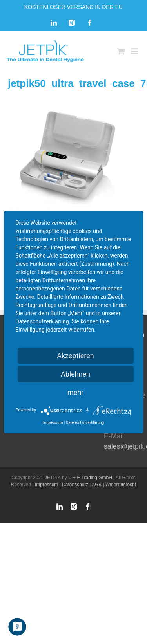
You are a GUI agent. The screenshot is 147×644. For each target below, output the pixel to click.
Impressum (46, 485)
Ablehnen (75, 374)
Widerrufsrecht (121, 485)
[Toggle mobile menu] (135, 51)
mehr (75, 392)
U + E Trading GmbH (90, 478)
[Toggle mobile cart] (121, 51)
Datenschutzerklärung (85, 422)
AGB (97, 485)
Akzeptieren (75, 355)
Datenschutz (75, 485)
